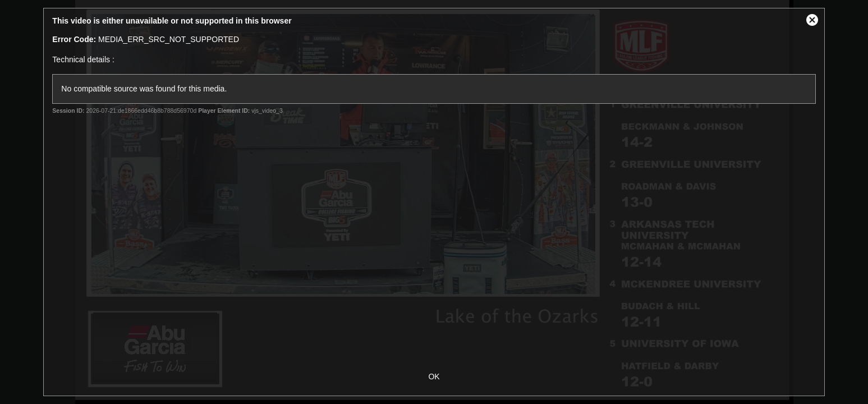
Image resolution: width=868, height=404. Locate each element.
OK (434, 377)
